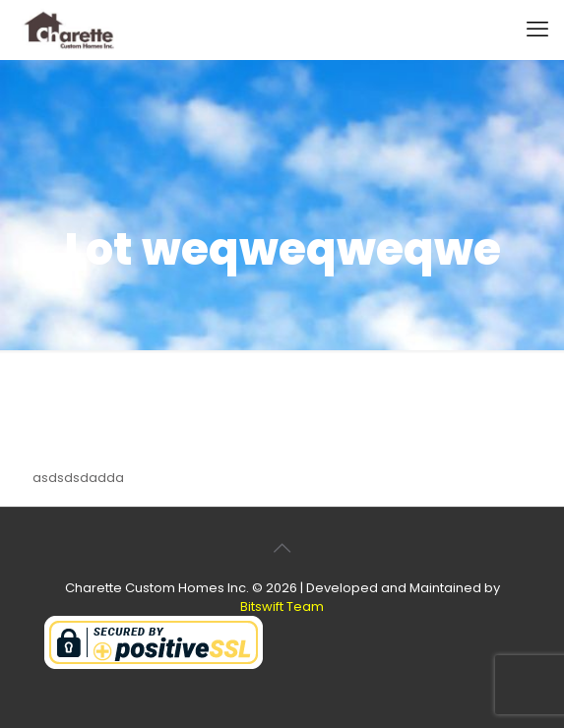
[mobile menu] (537, 30)
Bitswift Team (282, 607)
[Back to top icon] (282, 548)
